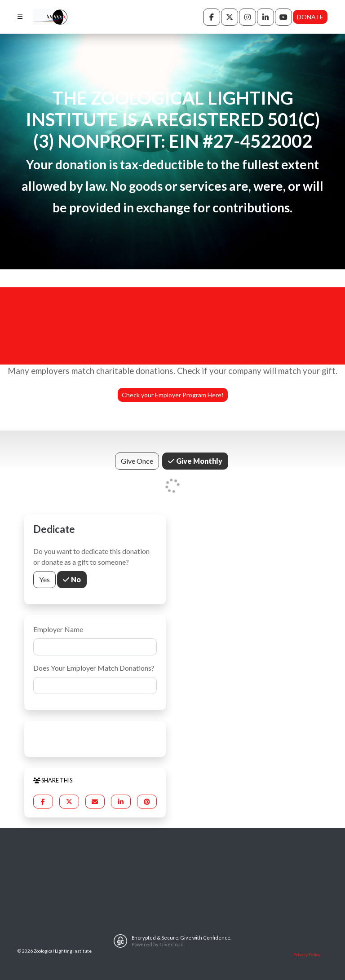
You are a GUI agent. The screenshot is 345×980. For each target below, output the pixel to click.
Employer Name (58, 629)
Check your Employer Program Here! (173, 395)
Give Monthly (199, 460)
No (75, 579)
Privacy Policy (307, 954)
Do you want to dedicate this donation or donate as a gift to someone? (91, 556)
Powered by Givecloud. (158, 944)
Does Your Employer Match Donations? (94, 668)
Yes (44, 579)
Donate (310, 17)
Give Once (137, 460)
